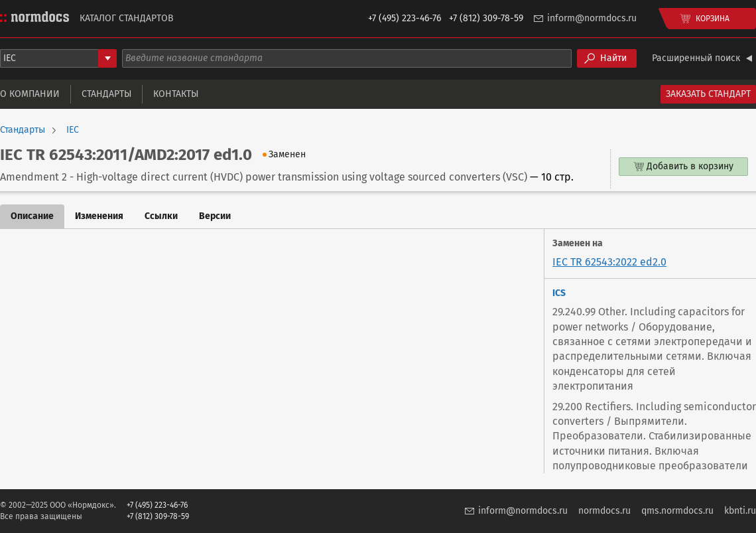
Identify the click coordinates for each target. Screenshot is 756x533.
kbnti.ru (740, 511)
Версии (215, 216)
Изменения (99, 216)
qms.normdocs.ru (677, 511)
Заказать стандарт (708, 94)
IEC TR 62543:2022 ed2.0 (609, 262)
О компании (30, 94)
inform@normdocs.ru (592, 18)
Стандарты (106, 94)
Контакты (176, 94)
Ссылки (161, 216)
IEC (73, 130)
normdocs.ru (604, 511)
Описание (32, 216)
